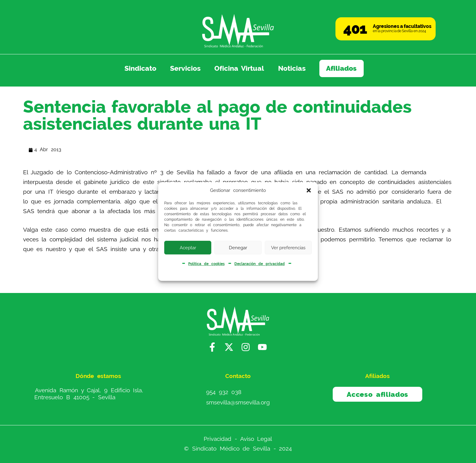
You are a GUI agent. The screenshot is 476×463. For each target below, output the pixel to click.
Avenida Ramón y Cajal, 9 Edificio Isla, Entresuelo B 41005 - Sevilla (89, 394)
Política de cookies (206, 264)
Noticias (292, 68)
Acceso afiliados (377, 394)
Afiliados (341, 68)
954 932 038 (224, 392)
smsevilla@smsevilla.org (238, 402)
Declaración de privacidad (259, 264)
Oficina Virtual (239, 68)
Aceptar (188, 248)
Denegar (238, 248)
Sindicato (140, 68)
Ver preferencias (288, 248)
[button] (309, 190)
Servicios (185, 68)
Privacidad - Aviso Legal (238, 439)
